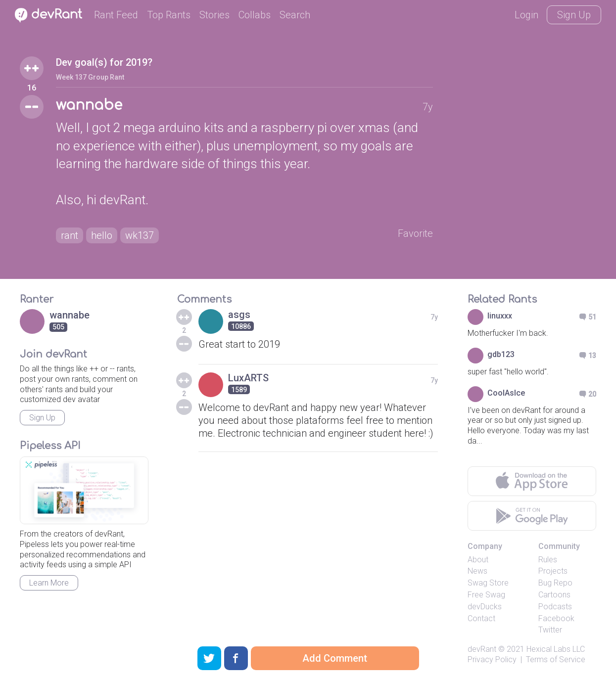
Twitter (550, 630)
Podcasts (555, 607)
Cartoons (554, 595)
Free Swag (486, 595)
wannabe (89, 105)
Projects (553, 571)
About (478, 560)
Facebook (556, 618)
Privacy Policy (492, 659)
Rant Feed (116, 15)
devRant (482, 649)
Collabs (255, 15)
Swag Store (488, 583)
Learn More (49, 583)
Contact (481, 618)
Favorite (415, 233)
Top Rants (169, 15)
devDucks (485, 607)
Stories (214, 15)
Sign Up (574, 15)
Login (526, 15)
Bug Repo (555, 583)
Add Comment (335, 658)
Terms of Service (556, 659)
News (477, 571)
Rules (548, 560)
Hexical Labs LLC (556, 649)
